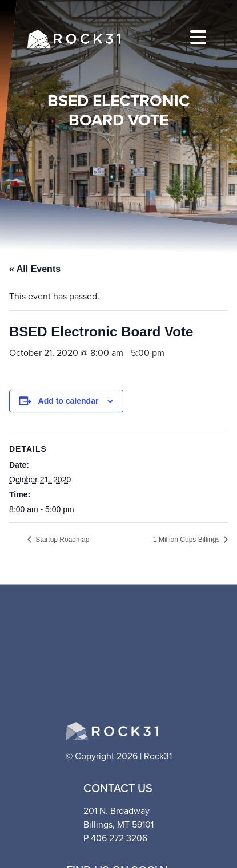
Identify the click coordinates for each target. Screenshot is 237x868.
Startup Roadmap (61, 540)
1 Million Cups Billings (187, 540)
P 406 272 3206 (115, 838)
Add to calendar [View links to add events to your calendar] (69, 401)
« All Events (35, 269)
